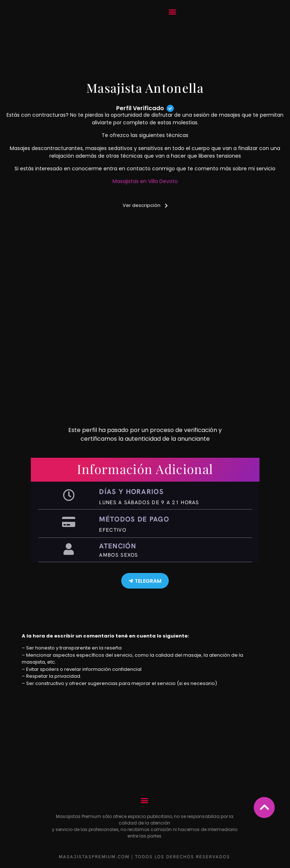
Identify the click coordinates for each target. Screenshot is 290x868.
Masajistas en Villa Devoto (145, 181)
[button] (173, 12)
